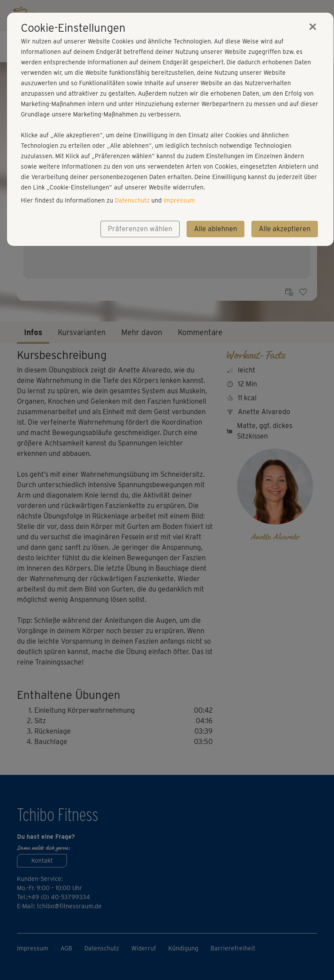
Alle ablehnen (215, 229)
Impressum (179, 200)
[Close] (313, 27)
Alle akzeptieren (285, 229)
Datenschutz (132, 200)
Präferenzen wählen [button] (140, 229)
